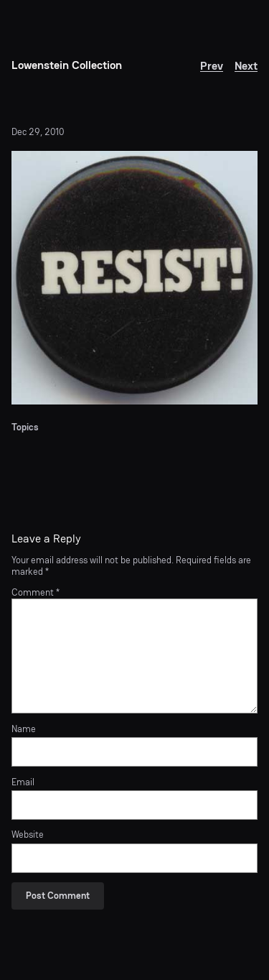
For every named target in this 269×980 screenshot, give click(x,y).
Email (23, 782)
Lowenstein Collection (67, 65)
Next (246, 66)
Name (24, 729)
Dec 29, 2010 (38, 132)
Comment (36, 592)
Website (28, 835)
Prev (212, 66)
